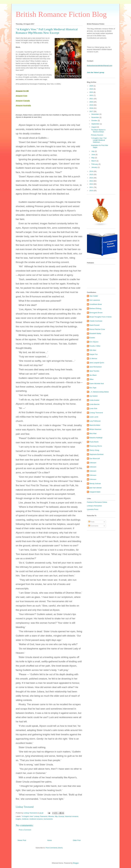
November (95, 117)
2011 (92, 187)
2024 (92, 89)
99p (56, 816)
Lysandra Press (93, 509)
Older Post (77, 840)
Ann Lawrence (95, 300)
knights (18, 819)
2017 (92, 111)
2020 (92, 102)
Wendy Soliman (95, 484)
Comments (93, 526)
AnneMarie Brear (96, 304)
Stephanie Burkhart (96, 454)
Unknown (93, 463)
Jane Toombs (94, 371)
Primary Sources (97, 135)
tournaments (48, 819)
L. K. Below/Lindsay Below (99, 392)
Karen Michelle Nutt (97, 383)
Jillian (92, 379)
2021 (92, 99)
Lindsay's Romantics (94, 506)
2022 (92, 95)
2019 (92, 105)
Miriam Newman (95, 429)
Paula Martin (94, 442)
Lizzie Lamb (94, 417)
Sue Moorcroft (95, 459)
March (94, 161)
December (95, 114)
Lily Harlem (94, 396)
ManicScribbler (95, 425)
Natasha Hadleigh (96, 438)
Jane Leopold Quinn (97, 363)
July (93, 151)
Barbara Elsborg (95, 308)
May (93, 158)
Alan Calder (94, 296)
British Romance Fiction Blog (61, 14)
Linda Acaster (94, 400)
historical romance (72, 816)
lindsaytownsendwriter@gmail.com (100, 65)
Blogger (76, 863)
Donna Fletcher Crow (97, 329)
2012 (92, 184)
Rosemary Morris (96, 446)
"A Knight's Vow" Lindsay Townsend (34, 816)
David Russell (94, 325)
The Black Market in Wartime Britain (98, 131)
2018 (92, 108)
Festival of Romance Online (97, 502)
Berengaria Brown (96, 313)
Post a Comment (25, 830)
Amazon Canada (23, 101)
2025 (92, 86)
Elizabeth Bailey (95, 333)
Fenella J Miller (95, 346)
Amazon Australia (23, 106)
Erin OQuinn (94, 342)
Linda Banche (94, 404)
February (95, 164)
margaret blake (95, 492)
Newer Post (22, 840)
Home (50, 840)
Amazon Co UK (22, 91)
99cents (51, 816)
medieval (25, 819)
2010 (92, 191)
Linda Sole (93, 408)
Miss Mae (93, 433)
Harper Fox (94, 354)
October (95, 121)
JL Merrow (93, 358)
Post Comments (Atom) (54, 848)
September (96, 124)
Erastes (92, 338)
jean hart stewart (95, 488)
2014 (92, 178)
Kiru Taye (93, 388)
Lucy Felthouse (95, 421)
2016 (92, 171)
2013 (92, 181)
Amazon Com (21, 96)
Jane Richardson (96, 367)
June (93, 155)
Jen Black (93, 375)
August (94, 127)
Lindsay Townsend (25, 807)
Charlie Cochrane (96, 321)
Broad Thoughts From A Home (100, 317)
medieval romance (36, 819)
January (95, 167)
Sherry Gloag (94, 450)
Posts (91, 522)
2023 (92, 92)
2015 (92, 174)
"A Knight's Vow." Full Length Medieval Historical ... (99, 140)
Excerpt (61, 816)
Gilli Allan (93, 350)
